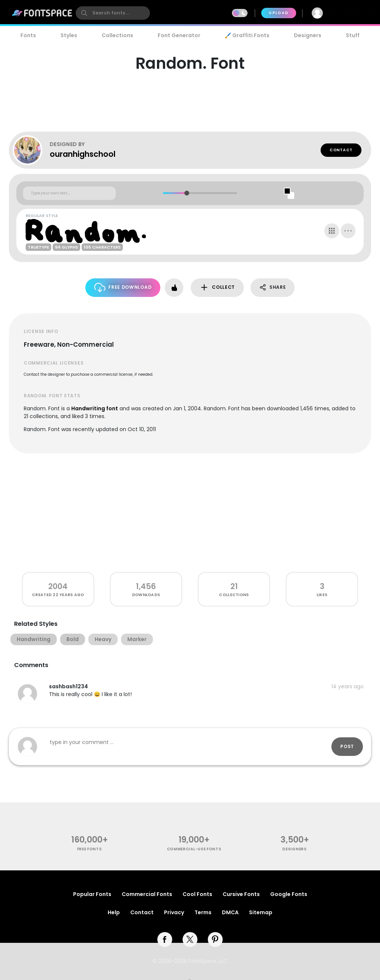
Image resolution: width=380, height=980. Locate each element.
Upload (279, 13)
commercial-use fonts (194, 849)
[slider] (186, 193)
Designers (308, 35)
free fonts (90, 849)
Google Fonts (289, 894)
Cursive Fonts (241, 894)
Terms (203, 912)
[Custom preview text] (69, 193)
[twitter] (190, 939)
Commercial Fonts (147, 894)
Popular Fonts (92, 894)
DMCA (230, 912)
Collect (217, 287)
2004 (58, 586)
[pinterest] (215, 939)
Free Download (123, 287)
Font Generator (179, 35)
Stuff (353, 35)
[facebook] (165, 939)
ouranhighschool (83, 154)
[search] (113, 13)
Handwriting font (95, 408)
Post (347, 746)
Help (114, 912)
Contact (341, 150)
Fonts (28, 35)
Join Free (351, 13)
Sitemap (261, 912)
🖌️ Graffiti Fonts (247, 35)
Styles (69, 35)
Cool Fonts (197, 894)
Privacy (174, 912)
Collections (117, 35)
